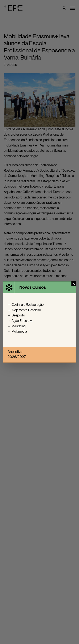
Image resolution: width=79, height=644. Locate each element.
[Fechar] (74, 284)
